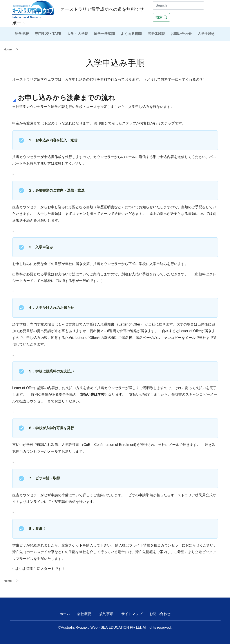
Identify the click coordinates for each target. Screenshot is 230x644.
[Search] (178, 5)
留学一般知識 (104, 34)
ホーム (65, 614)
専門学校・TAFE (48, 34)
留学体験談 (156, 34)
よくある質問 (131, 34)
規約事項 (106, 614)
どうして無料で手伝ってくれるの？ (175, 79)
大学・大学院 (78, 34)
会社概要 (84, 614)
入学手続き (206, 34)
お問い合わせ (181, 34)
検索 (161, 17)
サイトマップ (132, 614)
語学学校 (22, 34)
